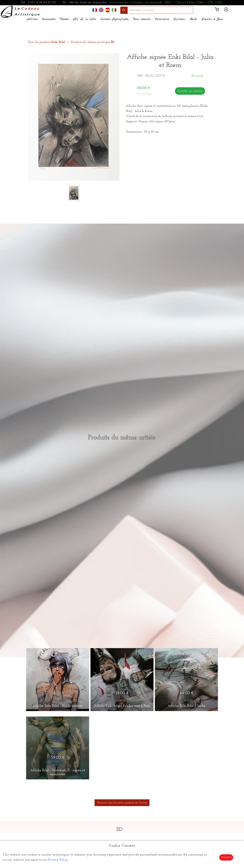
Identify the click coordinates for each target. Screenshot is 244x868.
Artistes (33, 19)
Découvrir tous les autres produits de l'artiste (122, 803)
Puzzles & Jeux (212, 19)
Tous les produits (47, 42)
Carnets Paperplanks (115, 19)
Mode (193, 19)
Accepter (226, 857)
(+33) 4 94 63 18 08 (42, 2)
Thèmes (64, 19)
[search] (160, 10)
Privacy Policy (58, 860)
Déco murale (142, 19)
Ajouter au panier (190, 91)
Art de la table (85, 19)
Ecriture (179, 19)
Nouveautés (49, 19)
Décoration (162, 19)
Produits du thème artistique (93, 42)
